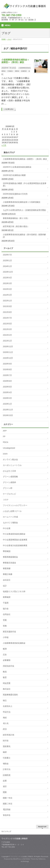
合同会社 (7, 614)
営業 (5, 620)
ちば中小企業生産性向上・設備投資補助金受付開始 (24, 210)
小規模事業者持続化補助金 (14, 643)
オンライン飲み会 (10, 459)
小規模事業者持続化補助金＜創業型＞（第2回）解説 (25, 159)
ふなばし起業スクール (12, 511)
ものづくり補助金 (10, 523)
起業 (5, 781)
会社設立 (7, 580)
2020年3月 (7, 398)
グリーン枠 (8, 488)
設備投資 (24, 71)
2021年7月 (7, 318)
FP (4, 436)
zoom (5, 454)
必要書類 (7, 660)
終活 (5, 729)
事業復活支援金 (9, 563)
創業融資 (7, 597)
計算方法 (7, 769)
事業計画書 (8, 574)
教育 (5, 677)
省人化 (6, 723)
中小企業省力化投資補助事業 (15, 545)
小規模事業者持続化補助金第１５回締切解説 (22, 202)
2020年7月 (7, 375)
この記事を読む (9, 109)
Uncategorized (9, 448)
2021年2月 (7, 335)
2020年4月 (7, 392)
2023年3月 (7, 283)
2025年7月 (7, 255)
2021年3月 (7, 329)
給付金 (6, 741)
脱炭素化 (7, 746)
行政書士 (10, 71)
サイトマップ (6, 831)
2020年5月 (7, 387)
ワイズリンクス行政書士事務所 (22, 856)
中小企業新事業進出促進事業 (15, 540)
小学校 (6, 637)
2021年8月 (7, 312)
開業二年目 (8, 804)
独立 (5, 700)
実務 (5, 626)
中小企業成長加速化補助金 (14, 534)
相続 (5, 718)
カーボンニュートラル (12, 465)
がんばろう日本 (9, 471)
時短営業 (7, 683)
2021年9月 (7, 306)
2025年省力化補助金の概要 (14, 175)
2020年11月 (8, 352)
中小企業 (7, 528)
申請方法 (7, 712)
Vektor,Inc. (42, 859)
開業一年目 (8, 798)
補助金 (17, 71)
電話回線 (7, 809)
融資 (5, 752)
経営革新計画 (9, 735)
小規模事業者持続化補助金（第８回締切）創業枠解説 (24, 236)
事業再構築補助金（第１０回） (16, 218)
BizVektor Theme (29, 859)
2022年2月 (7, 295)
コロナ (6, 500)
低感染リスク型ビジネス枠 (14, 591)
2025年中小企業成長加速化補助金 (17, 167)
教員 (5, 672)
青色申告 (7, 815)
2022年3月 (7, 289)
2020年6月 (7, 381)
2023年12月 (8, 272)
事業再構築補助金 (10, 557)
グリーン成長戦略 (10, 477)
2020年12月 (8, 346)
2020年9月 (7, 364)
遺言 (5, 786)
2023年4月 (7, 278)
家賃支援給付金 (9, 632)
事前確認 (7, 551)
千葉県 (6, 603)
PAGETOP (42, 827)
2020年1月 (7, 404)
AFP (5, 431)
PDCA (6, 442)
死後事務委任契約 (10, 695)
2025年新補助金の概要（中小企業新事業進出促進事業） (25, 185)
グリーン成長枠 (9, 482)
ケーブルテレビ (9, 494)
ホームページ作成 (10, 517)
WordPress (17, 859)
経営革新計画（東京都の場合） (16, 226)
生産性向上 (8, 706)
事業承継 (7, 568)
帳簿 (5, 649)
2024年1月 (7, 266)
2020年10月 (8, 358)
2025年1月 (7, 260)
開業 (5, 792)
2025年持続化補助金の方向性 (15, 194)
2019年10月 (8, 415)
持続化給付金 (9, 666)
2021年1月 (7, 341)
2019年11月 (8, 410)
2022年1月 (7, 301)
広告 (5, 655)
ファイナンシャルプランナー (15, 505)
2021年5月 (7, 324)
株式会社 (7, 689)
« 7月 (4, 145)
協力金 (6, 609)
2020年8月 (7, 369)
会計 (5, 586)
